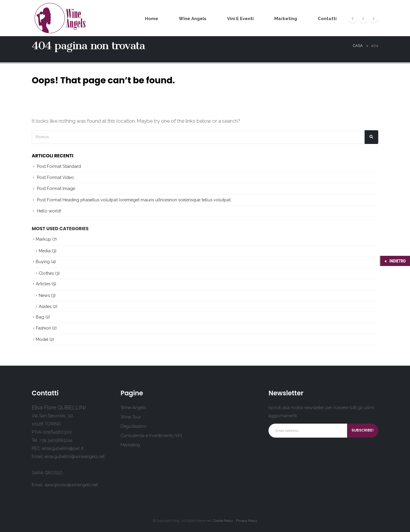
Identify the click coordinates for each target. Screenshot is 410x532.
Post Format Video (55, 177)
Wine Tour (131, 417)
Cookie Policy (223, 521)
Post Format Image (56, 188)
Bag (40, 317)
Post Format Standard (59, 166)
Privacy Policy (247, 521)
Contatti (327, 19)
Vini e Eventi (240, 19)
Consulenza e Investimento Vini (151, 436)
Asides (45, 306)
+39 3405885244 (56, 440)
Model (42, 339)
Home (152, 19)
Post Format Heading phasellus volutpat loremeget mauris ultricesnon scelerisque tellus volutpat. (134, 200)
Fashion (43, 328)
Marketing (286, 19)
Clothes (46, 273)
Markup (43, 239)
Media (45, 251)
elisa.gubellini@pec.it (63, 448)
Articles (43, 284)
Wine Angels (193, 19)
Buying (43, 261)
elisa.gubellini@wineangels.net (75, 457)
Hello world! (49, 211)
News (44, 295)
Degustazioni (133, 426)
